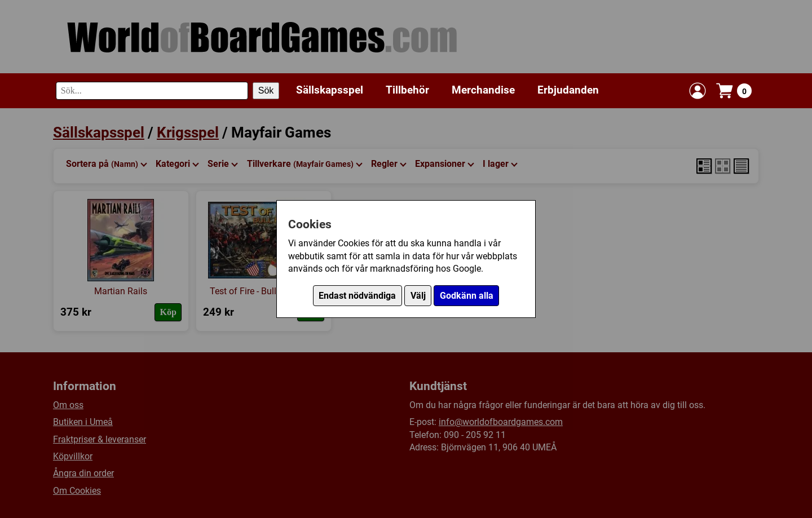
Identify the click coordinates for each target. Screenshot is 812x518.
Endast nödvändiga (357, 296)
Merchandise (483, 90)
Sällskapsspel (330, 90)
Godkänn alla (467, 296)
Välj (418, 296)
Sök (266, 90)
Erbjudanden (568, 90)
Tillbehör (407, 90)
